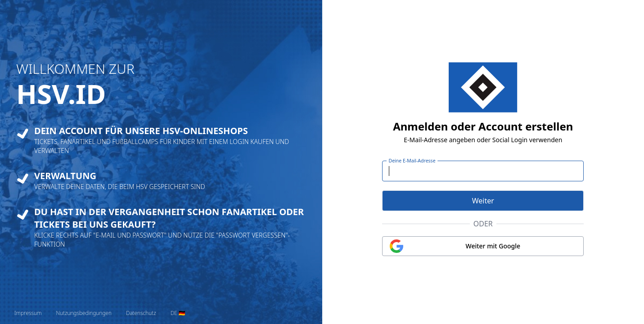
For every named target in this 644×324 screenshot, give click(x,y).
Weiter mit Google (493, 246)
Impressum (28, 313)
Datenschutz (141, 313)
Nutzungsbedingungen (84, 313)
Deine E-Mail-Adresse (412, 161)
